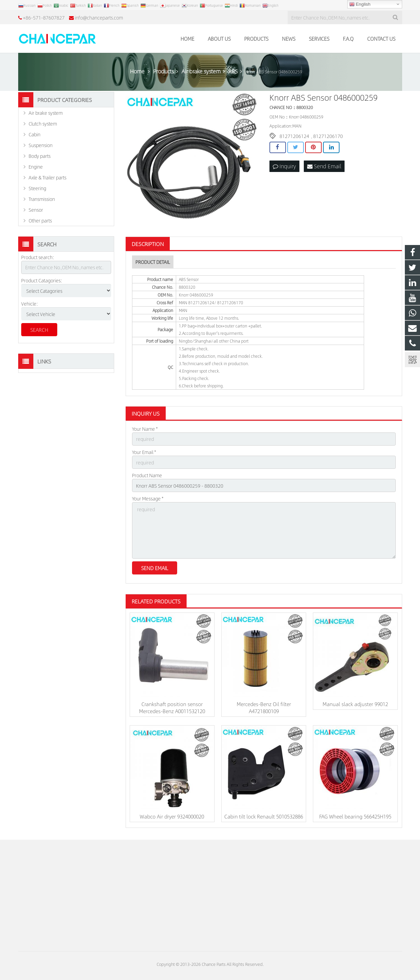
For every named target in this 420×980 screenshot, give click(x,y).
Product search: (38, 257)
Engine (36, 167)
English (360, 4)
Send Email (324, 166)
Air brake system (46, 113)
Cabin (35, 134)
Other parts (40, 220)
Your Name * (145, 429)
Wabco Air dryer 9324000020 (172, 816)
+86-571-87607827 (44, 17)
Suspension (41, 145)
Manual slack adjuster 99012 (355, 704)
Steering (37, 188)
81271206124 (294, 136)
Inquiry (284, 166)
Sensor (36, 210)
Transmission (42, 199)
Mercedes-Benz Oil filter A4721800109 (264, 707)
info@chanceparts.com (99, 17)
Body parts (40, 156)
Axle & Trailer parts (47, 177)
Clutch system (43, 124)
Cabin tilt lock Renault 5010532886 (264, 816)
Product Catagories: (42, 280)
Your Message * (148, 498)
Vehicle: (30, 304)
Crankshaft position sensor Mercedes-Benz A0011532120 (172, 707)
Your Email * (144, 452)
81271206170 (328, 136)
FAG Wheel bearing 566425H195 (355, 816)
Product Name (147, 475)
